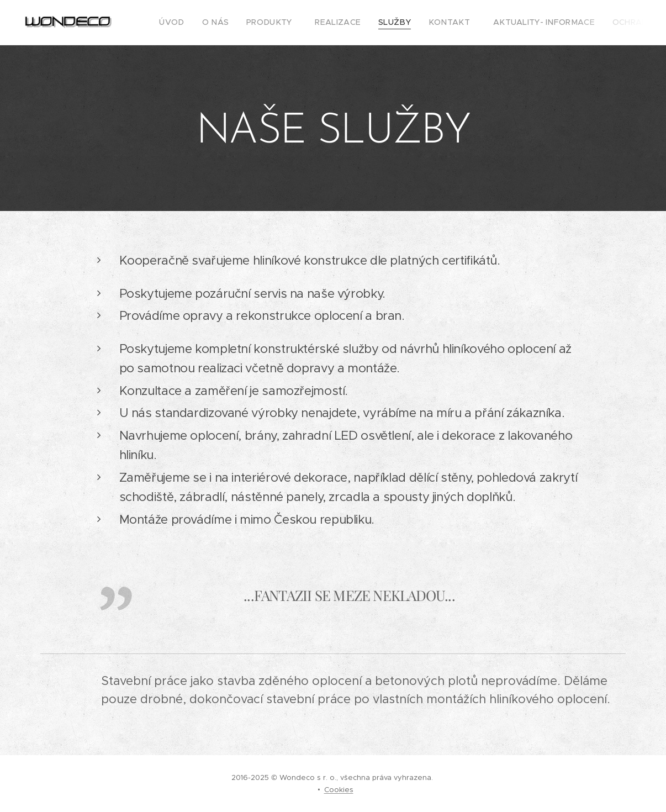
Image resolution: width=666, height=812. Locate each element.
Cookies (339, 790)
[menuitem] (173, 23)
